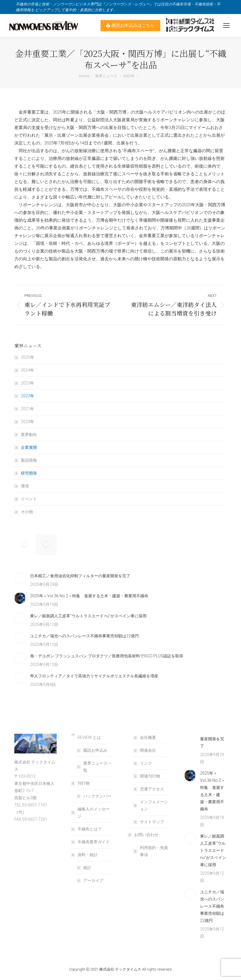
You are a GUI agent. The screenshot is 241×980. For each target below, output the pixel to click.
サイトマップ (152, 822)
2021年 (27, 409)
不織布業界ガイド (94, 842)
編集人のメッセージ (94, 813)
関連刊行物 (150, 776)
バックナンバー (97, 796)
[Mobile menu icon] (226, 25)
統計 (87, 868)
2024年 (27, 370)
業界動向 (29, 435)
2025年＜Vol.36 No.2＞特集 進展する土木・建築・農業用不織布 (89, 596)
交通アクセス (152, 789)
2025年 (27, 357)
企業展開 (29, 447)
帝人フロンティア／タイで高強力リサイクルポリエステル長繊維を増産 (94, 676)
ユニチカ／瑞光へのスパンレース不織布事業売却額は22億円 (84, 636)
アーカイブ (93, 880)
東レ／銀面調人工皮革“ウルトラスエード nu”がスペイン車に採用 (88, 616)
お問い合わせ (143, 835)
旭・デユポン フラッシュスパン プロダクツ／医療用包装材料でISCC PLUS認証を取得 (107, 656)
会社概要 (148, 737)
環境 (25, 486)
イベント (29, 499)
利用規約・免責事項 (154, 851)
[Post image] (20, 578)
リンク (146, 763)
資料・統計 (85, 855)
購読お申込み (95, 750)
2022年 (27, 396)
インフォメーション (154, 805)
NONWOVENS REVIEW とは (87, 734)
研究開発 (29, 473)
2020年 (27, 422)
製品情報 (29, 460)
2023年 (27, 383)
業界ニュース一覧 (97, 767)
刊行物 (81, 783)
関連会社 (148, 750)
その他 (27, 512)
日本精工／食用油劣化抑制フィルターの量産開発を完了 (80, 576)
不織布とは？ (90, 829)
